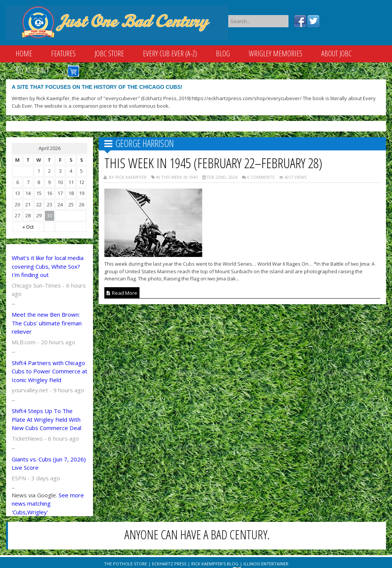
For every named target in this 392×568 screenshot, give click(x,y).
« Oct (28, 227)
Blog (223, 53)
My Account (32, 70)
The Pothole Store (126, 564)
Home (24, 53)
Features (63, 53)
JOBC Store (109, 53)
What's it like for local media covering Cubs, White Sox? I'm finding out (48, 266)
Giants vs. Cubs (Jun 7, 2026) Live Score (49, 464)
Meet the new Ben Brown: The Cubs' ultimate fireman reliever (47, 323)
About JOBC (336, 53)
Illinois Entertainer (266, 564)
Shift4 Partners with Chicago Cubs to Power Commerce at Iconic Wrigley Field (50, 371)
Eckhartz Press (169, 564)
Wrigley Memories (276, 53)
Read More (122, 293)
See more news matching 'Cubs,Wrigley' (48, 504)
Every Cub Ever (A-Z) (170, 53)
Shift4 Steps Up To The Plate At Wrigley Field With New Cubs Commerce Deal (46, 419)
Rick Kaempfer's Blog (215, 564)
